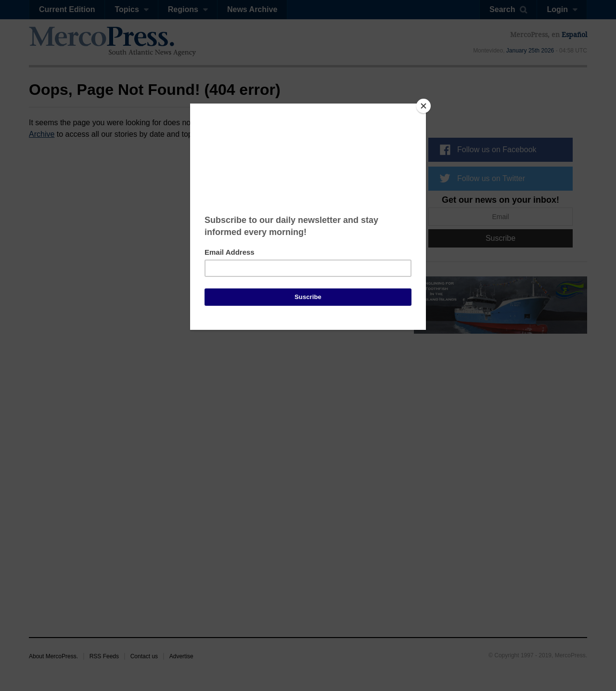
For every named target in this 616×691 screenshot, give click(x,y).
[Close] (423, 106)
